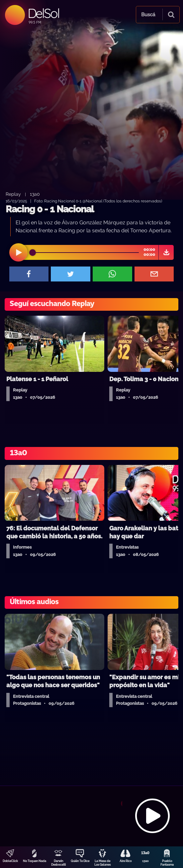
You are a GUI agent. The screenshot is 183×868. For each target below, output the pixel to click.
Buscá (148, 15)
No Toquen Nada (35, 861)
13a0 (145, 861)
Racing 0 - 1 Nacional (50, 209)
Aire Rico (126, 861)
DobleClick (10, 861)
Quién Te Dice (80, 861)
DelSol (43, 13)
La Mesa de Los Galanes (102, 863)
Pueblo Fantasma (167, 863)
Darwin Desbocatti (58, 863)
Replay (13, 194)
